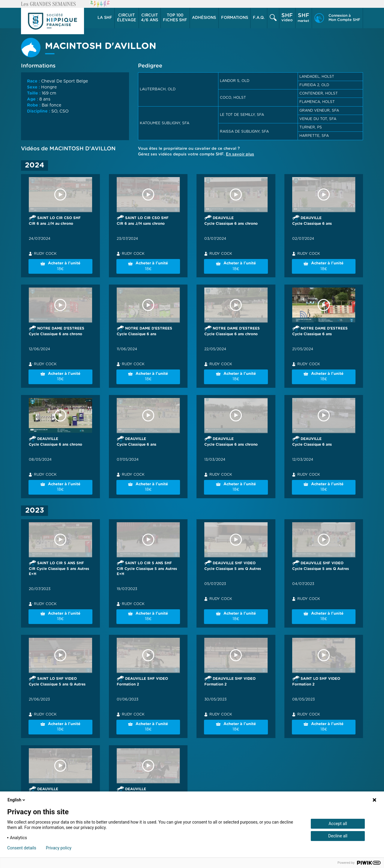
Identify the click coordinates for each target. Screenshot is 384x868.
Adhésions (204, 18)
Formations (235, 18)
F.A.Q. (259, 18)
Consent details (22, 848)
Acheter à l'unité (60, 267)
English (17, 800)
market (303, 18)
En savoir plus (240, 154)
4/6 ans (150, 18)
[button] (105, 18)
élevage (127, 18)
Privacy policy (59, 848)
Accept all (338, 824)
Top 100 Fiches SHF (175, 18)
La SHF (105, 18)
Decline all (338, 836)
